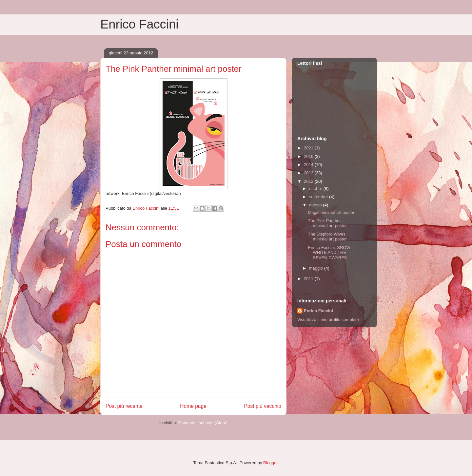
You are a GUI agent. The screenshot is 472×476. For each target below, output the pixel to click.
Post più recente (124, 406)
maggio (317, 268)
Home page (193, 406)
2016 (309, 156)
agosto (316, 205)
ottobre (316, 189)
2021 (309, 148)
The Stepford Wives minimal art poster (327, 237)
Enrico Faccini (139, 24)
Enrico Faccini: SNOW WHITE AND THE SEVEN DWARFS (329, 253)
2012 (309, 181)
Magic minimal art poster (331, 212)
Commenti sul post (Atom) (203, 423)
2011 (309, 279)
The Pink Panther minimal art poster (327, 223)
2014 (309, 165)
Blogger (270, 463)
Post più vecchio (263, 406)
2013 (309, 173)
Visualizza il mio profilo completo (328, 320)
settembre (319, 197)
